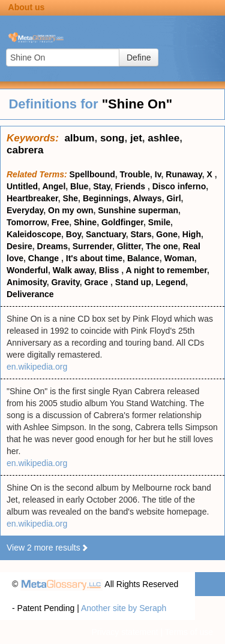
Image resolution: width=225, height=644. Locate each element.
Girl (173, 198)
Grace (97, 282)
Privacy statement (124, 632)
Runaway (184, 174)
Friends (131, 186)
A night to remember (166, 270)
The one (162, 246)
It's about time (94, 258)
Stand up (133, 282)
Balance (143, 258)
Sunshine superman (138, 210)
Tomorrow (27, 222)
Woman (179, 258)
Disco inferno (179, 186)
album (79, 138)
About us (27, 7)
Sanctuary (106, 234)
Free (61, 222)
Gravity (65, 282)
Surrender (92, 246)
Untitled (22, 186)
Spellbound (92, 174)
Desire (19, 246)
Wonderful (27, 270)
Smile (159, 222)
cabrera (25, 150)
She (70, 198)
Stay (102, 186)
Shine (85, 222)
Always (147, 198)
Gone (167, 234)
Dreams (52, 246)
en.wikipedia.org (37, 367)
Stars (141, 234)
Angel (54, 186)
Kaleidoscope (34, 234)
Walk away (73, 270)
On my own (70, 210)
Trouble (135, 174)
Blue (79, 186)
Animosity (27, 282)
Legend (170, 282)
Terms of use (189, 632)
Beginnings (106, 198)
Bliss (110, 270)
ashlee (163, 138)
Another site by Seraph (124, 608)
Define (139, 58)
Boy (73, 234)
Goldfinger (122, 222)
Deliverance (30, 294)
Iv (158, 174)
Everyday (25, 210)
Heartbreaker (32, 198)
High (192, 234)
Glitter (129, 246)
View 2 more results (48, 548)
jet (136, 138)
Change (45, 258)
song (112, 138)
